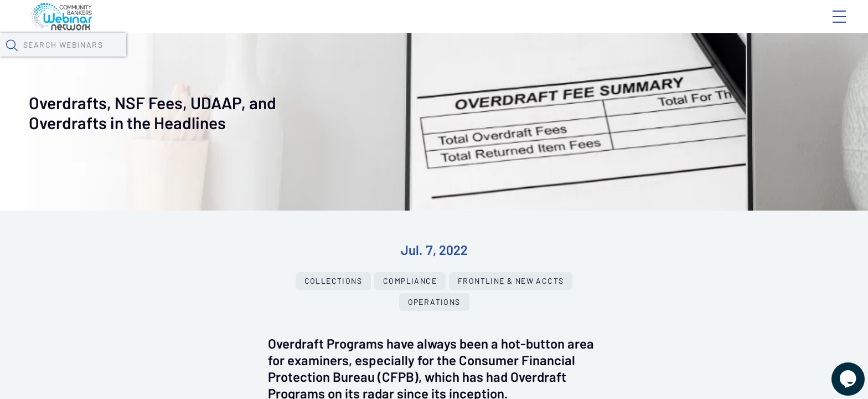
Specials (398, 58)
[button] (642, 57)
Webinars (205, 58)
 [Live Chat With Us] (838, 371)
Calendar (267, 58)
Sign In (826, 26)
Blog (682, 26)
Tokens (322, 58)
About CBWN (750, 26)
